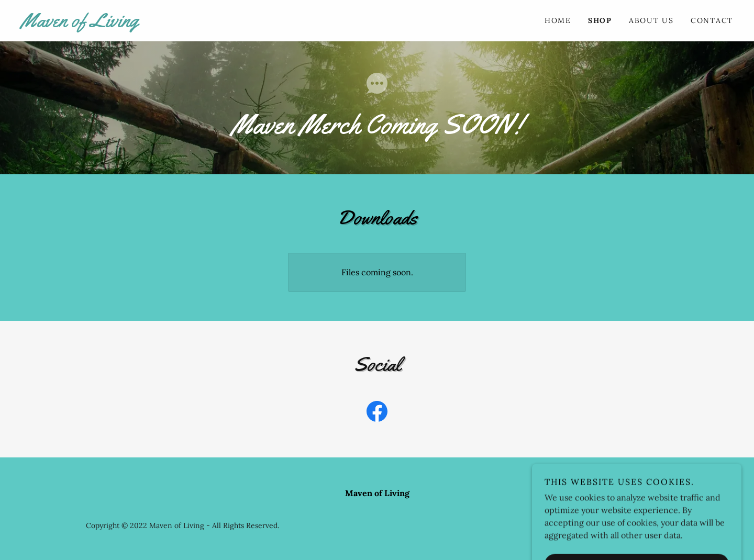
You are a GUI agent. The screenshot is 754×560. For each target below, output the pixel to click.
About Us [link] (651, 20)
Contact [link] (712, 20)
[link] (199, 24)
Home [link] (558, 20)
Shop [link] (600, 20)
